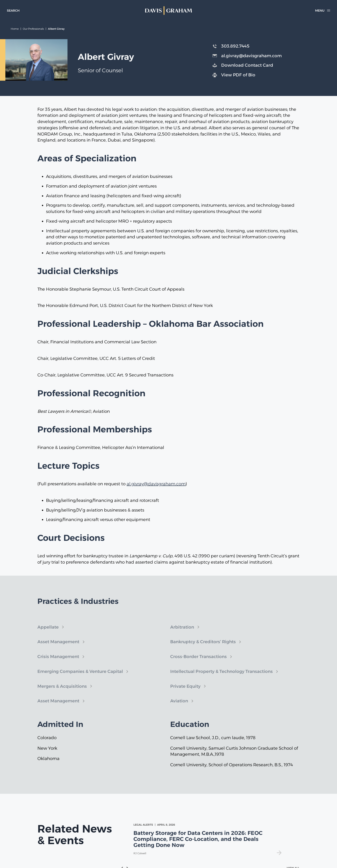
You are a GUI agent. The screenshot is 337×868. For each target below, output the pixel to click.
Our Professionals (33, 29)
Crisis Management (58, 662)
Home (15, 29)
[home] (168, 11)
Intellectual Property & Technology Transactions (221, 677)
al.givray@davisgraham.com (156, 484)
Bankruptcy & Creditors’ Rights (203, 647)
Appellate (48, 632)
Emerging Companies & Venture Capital (80, 677)
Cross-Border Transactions (198, 662)
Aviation (179, 706)
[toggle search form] (13, 11)
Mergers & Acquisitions (62, 691)
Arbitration (182, 632)
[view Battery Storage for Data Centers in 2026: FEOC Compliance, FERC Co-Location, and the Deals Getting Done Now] (208, 839)
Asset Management (58, 647)
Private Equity (185, 691)
